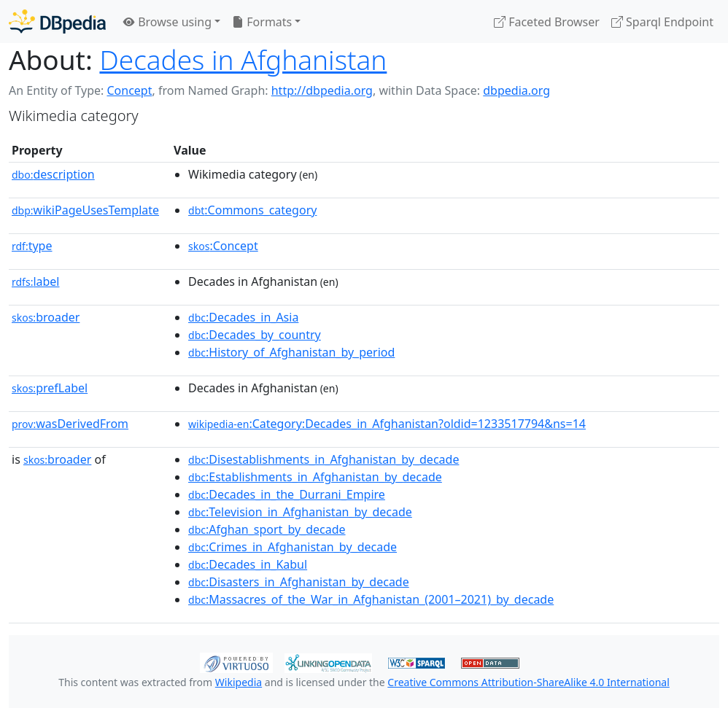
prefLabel (50, 388)
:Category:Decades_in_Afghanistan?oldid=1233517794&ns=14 (387, 424)
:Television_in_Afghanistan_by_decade (300, 512)
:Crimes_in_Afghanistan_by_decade (293, 547)
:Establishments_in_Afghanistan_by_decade (315, 477)
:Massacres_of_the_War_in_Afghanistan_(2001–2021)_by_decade (371, 599)
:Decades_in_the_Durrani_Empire (287, 494)
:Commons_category (252, 210)
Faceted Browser (547, 22)
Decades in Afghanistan (243, 59)
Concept (129, 90)
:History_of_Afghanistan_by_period (291, 352)
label (36, 281)
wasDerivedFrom (70, 424)
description (53, 174)
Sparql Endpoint (662, 22)
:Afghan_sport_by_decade (267, 529)
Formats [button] (262, 22)
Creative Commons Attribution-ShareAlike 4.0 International (528, 682)
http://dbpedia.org (322, 90)
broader (46, 317)
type (32, 246)
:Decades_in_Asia (243, 317)
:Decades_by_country (255, 335)
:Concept (223, 246)
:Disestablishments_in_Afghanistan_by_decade (324, 459)
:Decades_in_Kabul (248, 564)
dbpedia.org (516, 90)
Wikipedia (239, 682)
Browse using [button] (167, 22)
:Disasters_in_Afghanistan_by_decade (299, 582)
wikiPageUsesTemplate (85, 210)
